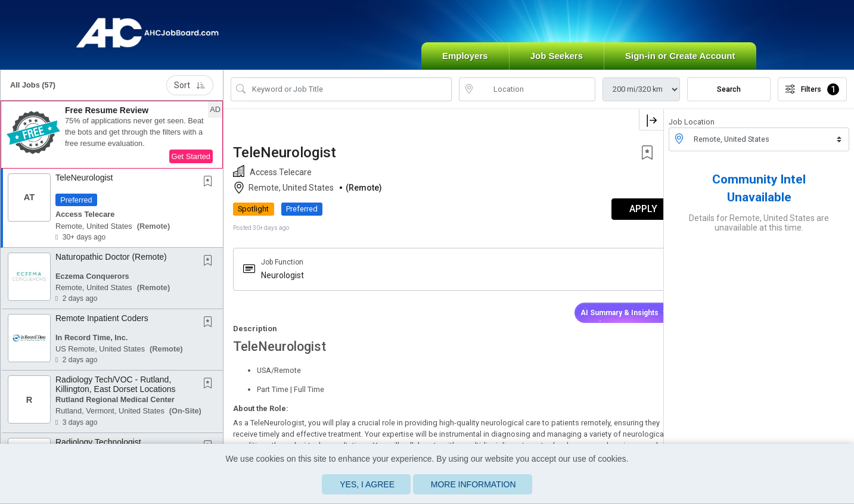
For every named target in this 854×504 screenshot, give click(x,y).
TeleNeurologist (84, 185)
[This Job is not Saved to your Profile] (210, 190)
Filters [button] (812, 97)
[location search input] (535, 97)
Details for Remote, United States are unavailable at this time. (759, 231)
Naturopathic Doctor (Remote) (111, 265)
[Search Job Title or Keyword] (350, 97)
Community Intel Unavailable (759, 196)
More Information (473, 484)
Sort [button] (190, 93)
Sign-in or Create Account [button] (680, 63)
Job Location (692, 130)
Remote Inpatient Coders (102, 326)
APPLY (622, 217)
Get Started (191, 164)
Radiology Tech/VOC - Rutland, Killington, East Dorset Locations (116, 392)
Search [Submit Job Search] (729, 97)
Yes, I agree (367, 484)
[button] (112, 142)
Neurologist (282, 283)
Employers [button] (465, 63)
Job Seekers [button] (557, 63)
